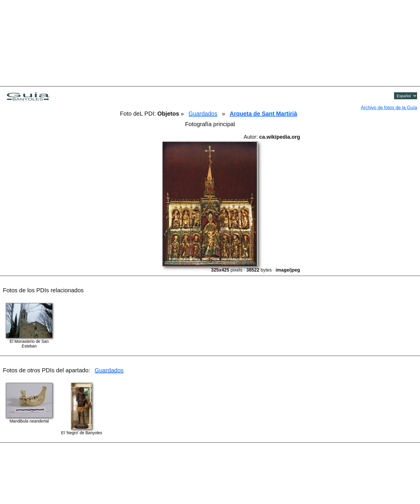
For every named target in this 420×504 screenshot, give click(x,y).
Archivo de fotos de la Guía (389, 108)
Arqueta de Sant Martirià (263, 114)
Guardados (203, 114)
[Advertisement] (210, 42)
